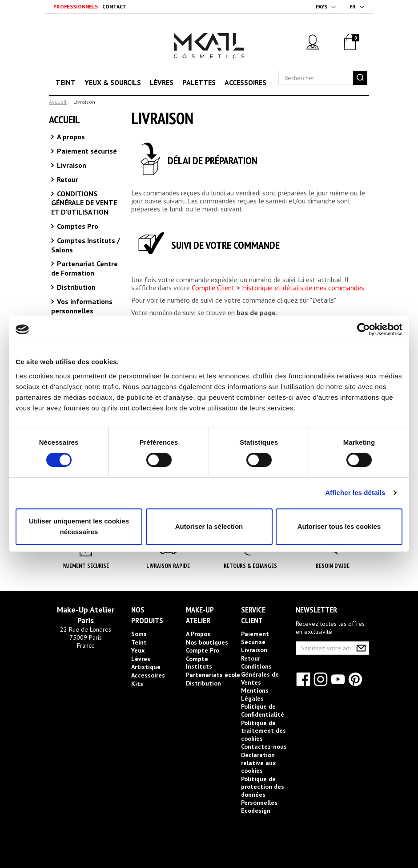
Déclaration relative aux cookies (258, 763)
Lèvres (162, 82)
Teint (66, 82)
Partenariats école (213, 675)
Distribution (75, 287)
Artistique (146, 667)
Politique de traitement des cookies (263, 731)
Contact (114, 6)
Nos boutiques (207, 642)
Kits (137, 684)
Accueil (58, 102)
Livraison (71, 165)
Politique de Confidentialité (263, 710)
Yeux (138, 650)
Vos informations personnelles (82, 306)
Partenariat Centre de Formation (84, 268)
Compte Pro (203, 650)
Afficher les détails (355, 493)
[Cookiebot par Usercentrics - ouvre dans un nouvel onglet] (364, 329)
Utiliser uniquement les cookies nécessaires (79, 526)
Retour (67, 179)
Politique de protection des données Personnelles (263, 791)
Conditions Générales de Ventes (260, 674)
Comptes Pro (77, 226)
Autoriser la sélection (209, 526)
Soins (139, 634)
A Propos (198, 634)
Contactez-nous (264, 746)
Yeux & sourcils (113, 82)
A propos (70, 137)
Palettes (199, 82)
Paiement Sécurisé (86, 566)
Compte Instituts (199, 663)
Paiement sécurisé (86, 151)
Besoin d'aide (333, 566)
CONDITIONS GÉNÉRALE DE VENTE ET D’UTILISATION (84, 203)
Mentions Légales (255, 694)
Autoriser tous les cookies (339, 526)
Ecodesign (256, 811)
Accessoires (245, 82)
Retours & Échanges (250, 566)
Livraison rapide (168, 566)
